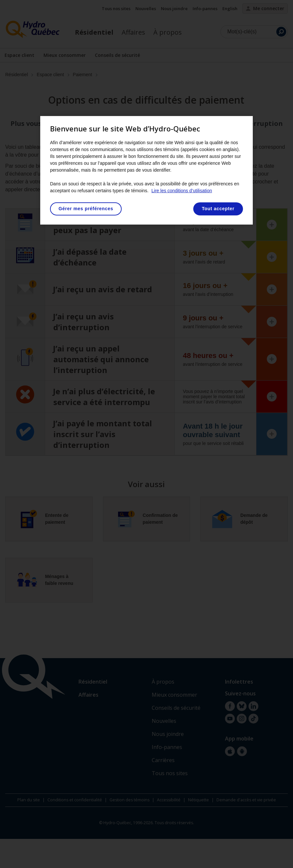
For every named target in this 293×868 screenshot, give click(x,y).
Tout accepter (218, 209)
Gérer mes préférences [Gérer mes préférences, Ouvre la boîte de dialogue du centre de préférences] (86, 209)
